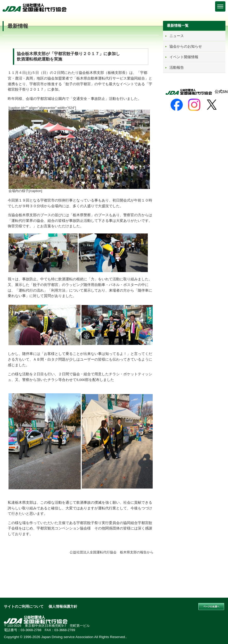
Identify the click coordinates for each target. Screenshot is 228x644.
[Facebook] (177, 105)
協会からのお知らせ (186, 46)
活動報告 (177, 67)
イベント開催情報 (184, 57)
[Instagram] (194, 105)
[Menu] (220, 6)
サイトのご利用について (24, 607)
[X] (212, 105)
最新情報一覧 (178, 25)
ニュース (177, 36)
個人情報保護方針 (63, 607)
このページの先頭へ (211, 607)
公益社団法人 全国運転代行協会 (35, 7)
